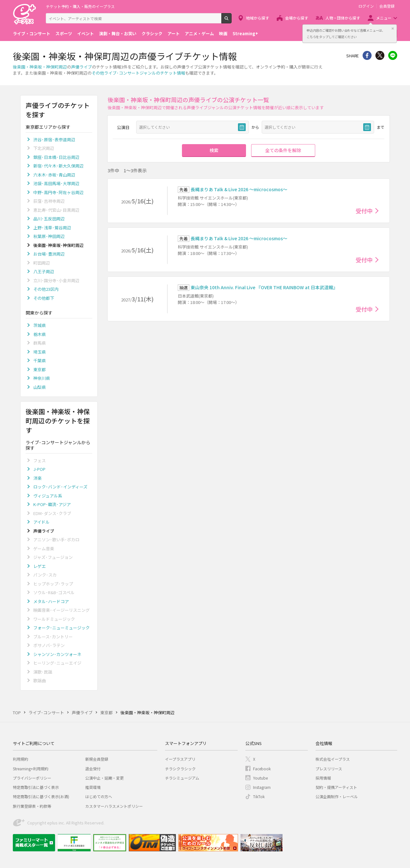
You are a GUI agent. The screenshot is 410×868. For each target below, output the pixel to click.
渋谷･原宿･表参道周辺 (54, 139)
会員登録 (387, 6)
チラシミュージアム (182, 778)
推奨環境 (93, 787)
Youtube (260, 778)
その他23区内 (46, 289)
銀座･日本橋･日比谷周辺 (56, 157)
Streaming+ (245, 33)
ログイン (366, 6)
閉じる (393, 29)
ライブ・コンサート (32, 33)
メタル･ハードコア (51, 601)
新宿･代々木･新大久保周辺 (58, 166)
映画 (223, 33)
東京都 (40, 369)
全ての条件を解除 (283, 150)
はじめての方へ (99, 796)
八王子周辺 (44, 271)
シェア (367, 55)
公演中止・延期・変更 (104, 778)
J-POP (39, 469)
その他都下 (44, 298)
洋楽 (37, 478)
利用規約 (20, 759)
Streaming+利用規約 (31, 769)
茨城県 (40, 325)
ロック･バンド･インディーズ (60, 487)
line (393, 55)
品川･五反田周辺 (49, 219)
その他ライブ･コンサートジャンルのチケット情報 (138, 73)
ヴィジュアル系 (48, 496)
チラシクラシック (180, 769)
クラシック (152, 33)
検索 (231, 21)
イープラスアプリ (180, 759)
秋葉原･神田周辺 (49, 236)
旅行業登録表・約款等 (32, 806)
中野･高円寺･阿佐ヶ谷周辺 (58, 192)
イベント (86, 33)
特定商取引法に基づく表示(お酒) (41, 796)
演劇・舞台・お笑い (118, 33)
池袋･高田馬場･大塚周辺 (56, 183)
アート (174, 33)
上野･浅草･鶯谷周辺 (52, 228)
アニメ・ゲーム (199, 33)
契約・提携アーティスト (336, 787)
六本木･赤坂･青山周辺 (54, 175)
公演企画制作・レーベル (337, 796)
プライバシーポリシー (32, 778)
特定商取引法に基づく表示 (36, 787)
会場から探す (297, 18)
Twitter (380, 55)
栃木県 (40, 334)
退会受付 (93, 769)
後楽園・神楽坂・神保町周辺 (40, 67)
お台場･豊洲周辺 (49, 254)
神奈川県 (42, 378)
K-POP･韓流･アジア (52, 504)
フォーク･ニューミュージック (61, 628)
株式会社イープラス (333, 759)
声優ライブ (82, 67)
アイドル (41, 522)
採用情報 (323, 778)
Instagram (262, 787)
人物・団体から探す (343, 18)
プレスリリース (329, 769)
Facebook (262, 769)
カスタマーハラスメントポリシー (114, 806)
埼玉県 (40, 352)
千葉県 (40, 360)
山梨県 (40, 387)
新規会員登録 (97, 759)
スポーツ (64, 33)
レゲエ (40, 566)
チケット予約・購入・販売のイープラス (80, 6)
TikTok (259, 796)
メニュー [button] (384, 18)
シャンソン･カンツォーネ (57, 654)
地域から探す (258, 18)
